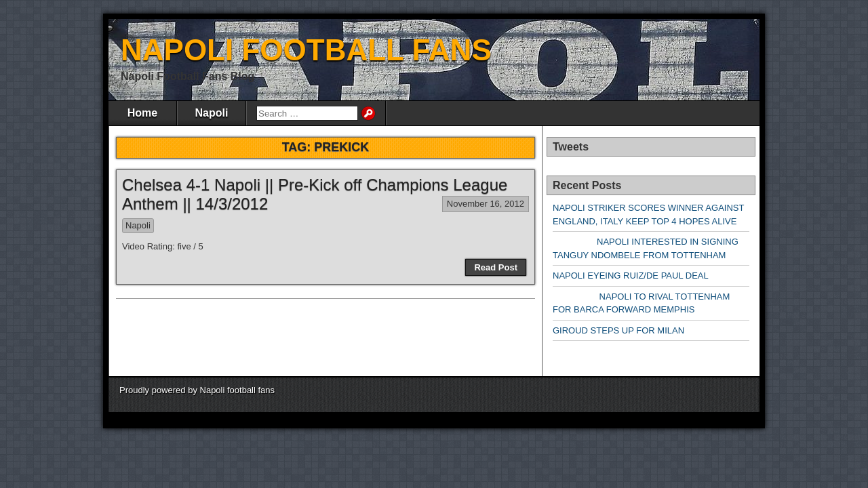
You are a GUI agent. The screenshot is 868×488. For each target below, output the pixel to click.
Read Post (496, 267)
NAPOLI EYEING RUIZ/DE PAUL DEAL (631, 276)
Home (142, 113)
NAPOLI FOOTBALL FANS (306, 50)
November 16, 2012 (486, 204)
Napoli (212, 113)
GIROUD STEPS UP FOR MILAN (618, 330)
